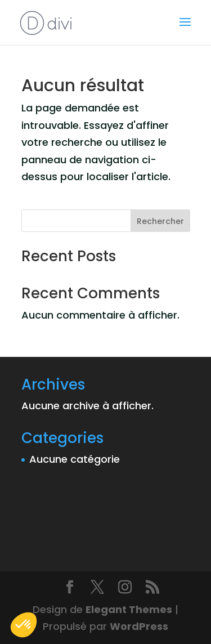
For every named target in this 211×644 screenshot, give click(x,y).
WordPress (139, 626)
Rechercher (160, 221)
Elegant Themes (129, 609)
